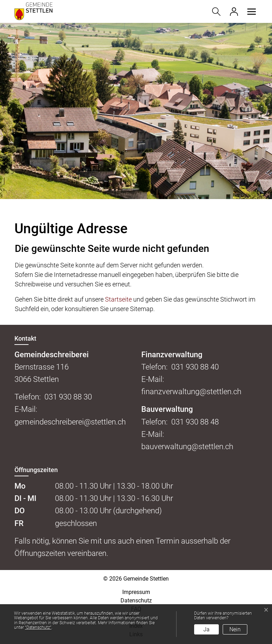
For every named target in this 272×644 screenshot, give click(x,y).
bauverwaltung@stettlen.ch (187, 447)
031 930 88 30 (68, 397)
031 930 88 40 (195, 367)
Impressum (136, 592)
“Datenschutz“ (38, 627)
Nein (235, 629)
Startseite (118, 299)
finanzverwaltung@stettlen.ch (191, 392)
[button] (251, 12)
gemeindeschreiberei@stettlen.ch (70, 422)
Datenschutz (136, 600)
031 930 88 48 (195, 422)
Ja (206, 629)
